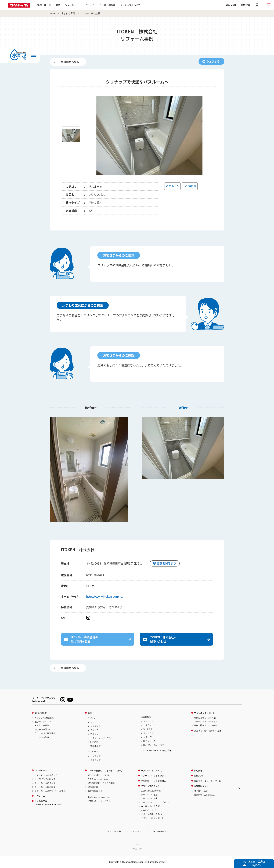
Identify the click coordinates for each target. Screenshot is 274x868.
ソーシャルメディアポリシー (137, 831)
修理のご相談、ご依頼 (98, 775)
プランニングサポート (204, 713)
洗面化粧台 (146, 717)
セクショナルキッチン (101, 738)
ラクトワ (147, 737)
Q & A (98, 779)
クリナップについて (130, 5)
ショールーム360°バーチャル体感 (50, 791)
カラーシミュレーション (206, 722)
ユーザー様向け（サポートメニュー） (106, 771)
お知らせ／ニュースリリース (207, 781)
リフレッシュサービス (151, 771)
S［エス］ (148, 729)
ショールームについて (45, 783)
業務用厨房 (95, 746)
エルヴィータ (150, 725)
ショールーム (72, 5)
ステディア (95, 726)
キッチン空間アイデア (45, 729)
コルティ (94, 734)
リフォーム (89, 5)
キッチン (92, 718)
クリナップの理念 (149, 794)
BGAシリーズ (149, 741)
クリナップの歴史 (149, 798)
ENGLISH (231, 5)
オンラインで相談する (45, 779)
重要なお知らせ (95, 791)
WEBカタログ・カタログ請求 (208, 731)
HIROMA (94, 742)
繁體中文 (246, 5)
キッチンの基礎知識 (44, 718)
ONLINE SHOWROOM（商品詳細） (157, 750)
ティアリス (148, 721)
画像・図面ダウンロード (206, 725)
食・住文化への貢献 (150, 806)
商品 (90, 713)
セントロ (94, 722)
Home (53, 13)
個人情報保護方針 (161, 831)
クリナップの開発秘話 (45, 733)
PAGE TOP (137, 848)
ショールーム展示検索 (45, 787)
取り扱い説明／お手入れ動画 (101, 783)
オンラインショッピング (152, 776)
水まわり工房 (68, 13)
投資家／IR (199, 776)
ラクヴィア (95, 760)
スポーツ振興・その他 (151, 814)
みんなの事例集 (42, 725)
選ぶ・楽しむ (44, 5)
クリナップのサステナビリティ (155, 802)
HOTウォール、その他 (154, 745)
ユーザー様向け (107, 5)
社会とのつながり (149, 810)
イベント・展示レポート (152, 818)
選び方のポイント (43, 722)
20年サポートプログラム (99, 801)
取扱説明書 (93, 787)
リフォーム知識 (42, 737)
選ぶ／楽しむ (41, 713)
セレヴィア (95, 756)
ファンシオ (149, 733)
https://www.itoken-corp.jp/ (105, 596)
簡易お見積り (206, 718)
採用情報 (198, 771)
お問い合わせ (100, 797)
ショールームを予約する (46, 775)
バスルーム (93, 751)
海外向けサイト (201, 786)
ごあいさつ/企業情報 (151, 791)
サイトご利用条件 (113, 831)
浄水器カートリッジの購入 (153, 781)
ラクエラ (94, 730)
